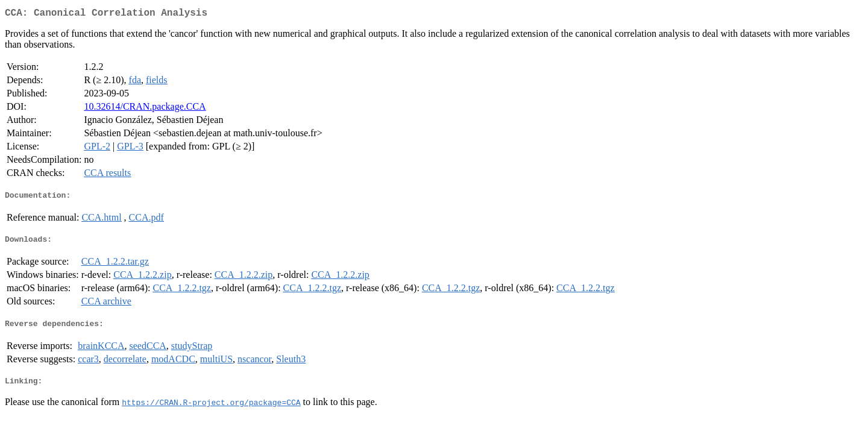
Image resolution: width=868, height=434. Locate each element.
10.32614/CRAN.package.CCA (145, 109)
